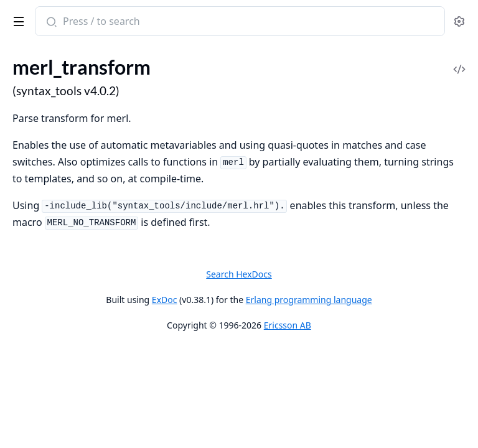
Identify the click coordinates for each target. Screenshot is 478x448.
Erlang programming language (309, 300)
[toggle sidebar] (16, 19)
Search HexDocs (239, 274)
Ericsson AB (288, 325)
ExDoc (165, 300)
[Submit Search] (50, 22)
